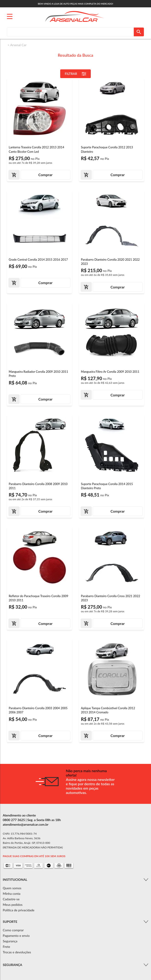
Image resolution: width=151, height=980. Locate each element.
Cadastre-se (11, 899)
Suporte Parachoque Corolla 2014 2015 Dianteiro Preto (107, 486)
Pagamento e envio (16, 936)
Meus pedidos (13, 905)
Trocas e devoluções (17, 952)
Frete (6, 947)
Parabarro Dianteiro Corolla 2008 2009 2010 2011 (38, 486)
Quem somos (12, 888)
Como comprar (13, 930)
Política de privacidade (19, 910)
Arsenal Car (18, 45)
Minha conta (12, 894)
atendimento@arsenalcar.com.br (26, 824)
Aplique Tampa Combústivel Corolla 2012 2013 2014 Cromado (108, 710)
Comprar (46, 175)
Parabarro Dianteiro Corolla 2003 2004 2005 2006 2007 (38, 710)
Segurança (10, 941)
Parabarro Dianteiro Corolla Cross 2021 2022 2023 (110, 598)
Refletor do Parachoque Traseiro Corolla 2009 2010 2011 (38, 598)
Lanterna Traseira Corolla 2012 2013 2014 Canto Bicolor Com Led (36, 149)
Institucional (15, 880)
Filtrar (76, 74)
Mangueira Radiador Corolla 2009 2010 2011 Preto (38, 374)
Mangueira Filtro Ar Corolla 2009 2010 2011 (110, 372)
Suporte (10, 922)
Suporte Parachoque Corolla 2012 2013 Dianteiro (107, 149)
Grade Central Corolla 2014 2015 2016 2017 (38, 260)
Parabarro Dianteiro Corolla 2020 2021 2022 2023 (110, 262)
